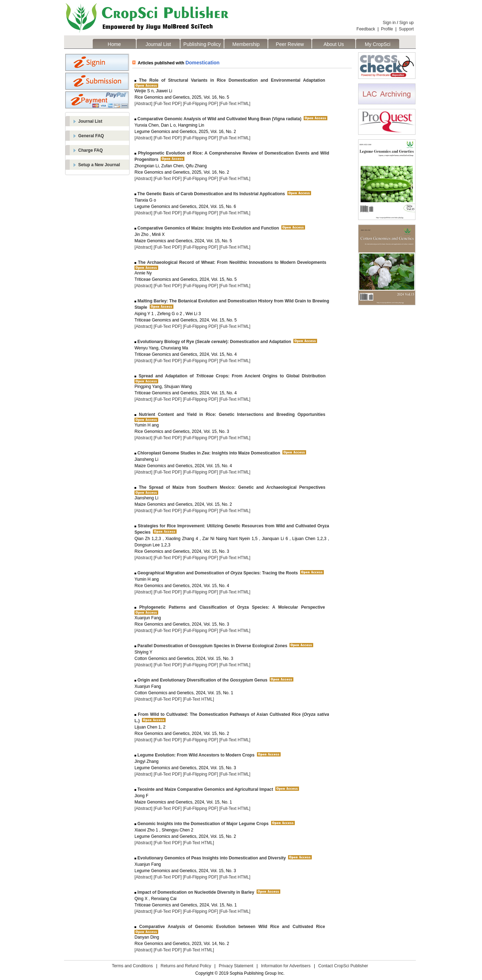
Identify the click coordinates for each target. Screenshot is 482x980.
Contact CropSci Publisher (343, 966)
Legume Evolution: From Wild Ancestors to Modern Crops (195, 755)
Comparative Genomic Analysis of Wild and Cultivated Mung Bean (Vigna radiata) (219, 119)
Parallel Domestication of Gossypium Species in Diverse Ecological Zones (212, 646)
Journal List (158, 44)
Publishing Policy (202, 44)
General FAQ (91, 136)
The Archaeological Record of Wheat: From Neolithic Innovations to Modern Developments (231, 262)
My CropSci (378, 44)
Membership (246, 44)
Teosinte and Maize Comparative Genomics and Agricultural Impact (205, 789)
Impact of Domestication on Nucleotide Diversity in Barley (195, 892)
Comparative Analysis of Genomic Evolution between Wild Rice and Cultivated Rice (231, 927)
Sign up (406, 23)
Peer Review (290, 44)
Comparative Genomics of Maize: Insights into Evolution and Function (208, 228)
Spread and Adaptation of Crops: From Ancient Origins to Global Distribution (231, 376)
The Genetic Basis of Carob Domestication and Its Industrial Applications (211, 194)
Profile (387, 29)
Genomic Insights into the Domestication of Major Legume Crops (202, 824)
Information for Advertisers (286, 966)
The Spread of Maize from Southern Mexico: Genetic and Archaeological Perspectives (231, 487)
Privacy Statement (236, 966)
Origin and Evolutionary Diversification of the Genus (202, 680)
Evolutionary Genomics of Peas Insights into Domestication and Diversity (211, 858)
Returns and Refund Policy (186, 966)
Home (114, 44)
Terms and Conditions (132, 966)
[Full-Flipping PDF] (200, 104)
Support (406, 29)
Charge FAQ (90, 150)
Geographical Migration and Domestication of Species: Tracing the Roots (217, 573)
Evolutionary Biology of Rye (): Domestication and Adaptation (214, 342)
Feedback (366, 29)
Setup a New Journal (99, 165)
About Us (334, 44)
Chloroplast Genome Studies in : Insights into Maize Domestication (208, 453)
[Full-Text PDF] (168, 104)
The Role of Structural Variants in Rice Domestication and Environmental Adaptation (231, 80)
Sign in (389, 23)
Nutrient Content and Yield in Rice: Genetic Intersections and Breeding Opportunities (231, 414)
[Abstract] (144, 104)
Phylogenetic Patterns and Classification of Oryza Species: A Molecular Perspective (231, 607)
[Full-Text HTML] (235, 104)
